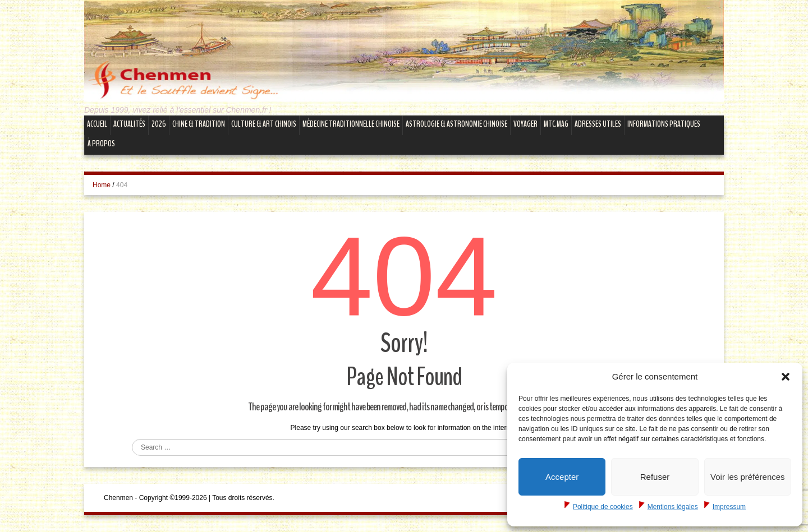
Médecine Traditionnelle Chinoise (351, 124)
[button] (786, 377)
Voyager (525, 124)
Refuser (655, 477)
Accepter (562, 477)
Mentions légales (673, 507)
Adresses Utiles (598, 124)
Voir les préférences (748, 477)
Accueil (97, 124)
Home (102, 185)
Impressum (729, 507)
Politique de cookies (603, 507)
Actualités (129, 124)
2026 (159, 124)
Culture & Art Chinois (264, 124)
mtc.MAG (556, 124)
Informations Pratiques (664, 124)
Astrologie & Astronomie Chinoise (456, 124)
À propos (101, 144)
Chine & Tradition (199, 124)
